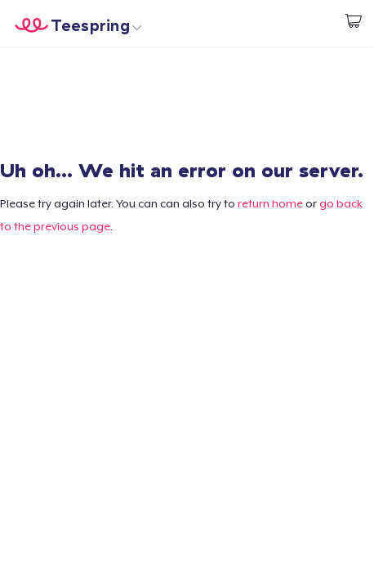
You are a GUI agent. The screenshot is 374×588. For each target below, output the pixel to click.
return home (270, 203)
